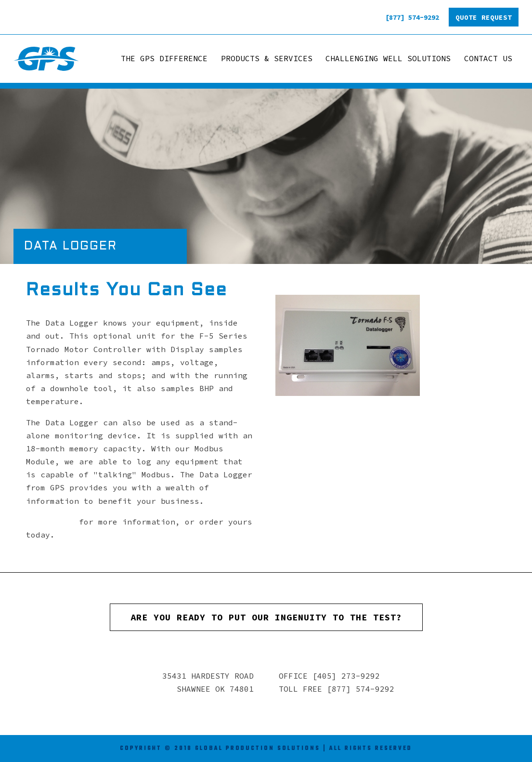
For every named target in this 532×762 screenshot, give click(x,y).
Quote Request (484, 17)
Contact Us (488, 58)
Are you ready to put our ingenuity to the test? (266, 617)
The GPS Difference (164, 58)
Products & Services (267, 58)
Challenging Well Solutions (388, 58)
